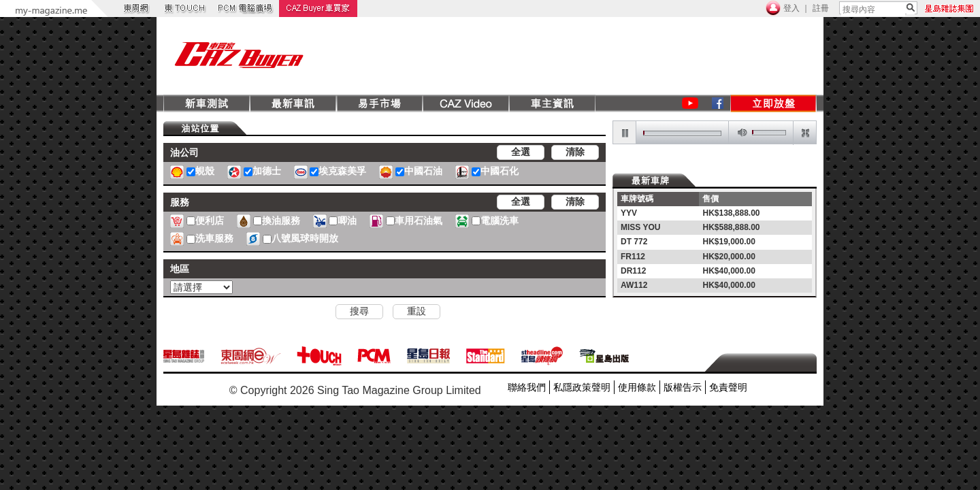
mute (740, 133)
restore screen (804, 133)
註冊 (821, 8)
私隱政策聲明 (582, 387)
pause (625, 133)
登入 (791, 8)
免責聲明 (728, 387)
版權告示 (683, 387)
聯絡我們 (527, 387)
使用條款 (637, 387)
